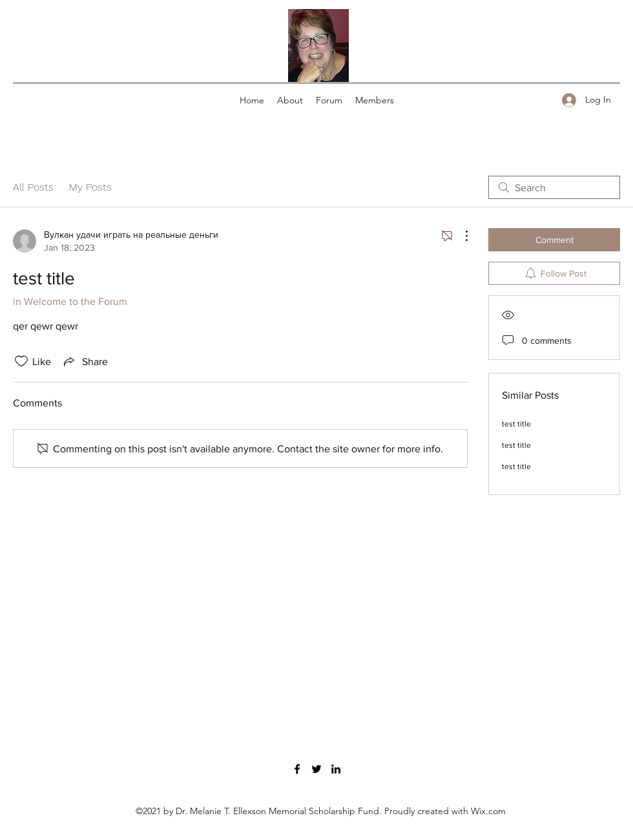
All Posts (33, 187)
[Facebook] (297, 769)
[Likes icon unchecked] (21, 361)
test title (516, 424)
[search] (554, 187)
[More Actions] (460, 236)
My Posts (90, 187)
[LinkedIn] (336, 769)
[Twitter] (316, 769)
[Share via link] (85, 361)
